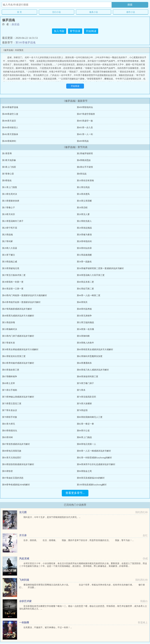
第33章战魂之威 (10, 262)
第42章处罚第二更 (85, 289)
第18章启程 (82, 208)
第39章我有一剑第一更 (13, 282)
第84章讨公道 (83, 431)
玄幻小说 (56, 12)
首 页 (19, 12)
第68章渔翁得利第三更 (88, 377)
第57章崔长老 (9, 343)
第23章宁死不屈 (10, 228)
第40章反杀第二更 (85, 282)
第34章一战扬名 (84, 262)
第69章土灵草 (9, 383)
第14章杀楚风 (83, 194)
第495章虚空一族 (85, 121)
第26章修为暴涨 (84, 235)
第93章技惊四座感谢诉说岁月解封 (18, 464)
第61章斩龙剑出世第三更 (14, 356)
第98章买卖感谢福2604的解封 (91, 478)
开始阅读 (91, 31)
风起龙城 (24, 559)
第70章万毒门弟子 (85, 383)
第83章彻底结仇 (10, 431)
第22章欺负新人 (84, 221)
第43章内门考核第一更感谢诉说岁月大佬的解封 (24, 295)
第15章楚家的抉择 (11, 201)
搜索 (130, 5)
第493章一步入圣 (85, 128)
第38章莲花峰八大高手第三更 (91, 275)
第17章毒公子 (9, 208)
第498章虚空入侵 (10, 114)
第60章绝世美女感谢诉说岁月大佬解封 (95, 349)
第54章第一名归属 (85, 329)
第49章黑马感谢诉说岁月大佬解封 (18, 316)
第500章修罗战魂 (25, 43)
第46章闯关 (82, 302)
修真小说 (94, 12)
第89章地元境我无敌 (12, 451)
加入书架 (59, 31)
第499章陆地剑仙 (85, 107)
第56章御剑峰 (83, 336)
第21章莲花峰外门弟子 (13, 221)
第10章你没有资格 (85, 181)
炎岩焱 (16, 24)
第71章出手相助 (10, 390)
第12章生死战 (83, 187)
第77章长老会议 (10, 410)
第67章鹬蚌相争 (10, 377)
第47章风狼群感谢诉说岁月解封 (17, 309)
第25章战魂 (7, 235)
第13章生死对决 (10, 194)
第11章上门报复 (10, 187)
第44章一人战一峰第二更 (89, 295)
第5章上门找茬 (9, 167)
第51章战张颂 (9, 322)
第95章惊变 (7, 471)
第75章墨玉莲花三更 (12, 404)
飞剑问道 (24, 580)
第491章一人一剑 (85, 134)
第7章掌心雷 (8, 174)
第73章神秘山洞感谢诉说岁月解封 (18, 397)
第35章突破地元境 (11, 268)
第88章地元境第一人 (86, 444)
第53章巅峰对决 (10, 329)
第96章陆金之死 (84, 471)
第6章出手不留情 (85, 167)
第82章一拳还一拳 (85, 424)
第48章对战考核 (84, 309)
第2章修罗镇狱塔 (85, 153)
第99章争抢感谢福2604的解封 (16, 485)
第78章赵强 (82, 410)
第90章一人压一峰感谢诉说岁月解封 (94, 451)
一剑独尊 (24, 623)
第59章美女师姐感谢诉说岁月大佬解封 (20, 349)
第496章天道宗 (9, 121)
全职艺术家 (25, 601)
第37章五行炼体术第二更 (14, 275)
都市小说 (131, 12)
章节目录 (75, 31)
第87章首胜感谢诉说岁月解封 (16, 444)
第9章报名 (7, 181)
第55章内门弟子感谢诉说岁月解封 (18, 336)
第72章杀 (81, 390)
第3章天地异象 (9, 160)
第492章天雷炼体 (10, 134)
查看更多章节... (75, 493)
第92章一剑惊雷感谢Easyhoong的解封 (94, 458)
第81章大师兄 (9, 424)
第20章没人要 (83, 214)
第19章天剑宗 (9, 214)
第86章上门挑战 (84, 437)
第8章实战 (82, 174)
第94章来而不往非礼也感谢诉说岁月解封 (96, 464)
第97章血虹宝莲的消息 (13, 478)
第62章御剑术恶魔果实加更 (90, 356)
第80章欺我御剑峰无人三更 (90, 417)
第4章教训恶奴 (84, 160)
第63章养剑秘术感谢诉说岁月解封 (18, 363)
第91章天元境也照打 (12, 458)
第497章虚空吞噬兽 (86, 114)
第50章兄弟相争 (84, 316)
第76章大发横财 (84, 404)
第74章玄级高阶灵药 (86, 397)
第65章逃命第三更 (11, 370)
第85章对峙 (7, 437)
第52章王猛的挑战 (85, 322)
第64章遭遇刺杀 (84, 363)
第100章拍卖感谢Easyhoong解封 (92, 485)
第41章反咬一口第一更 (13, 289)
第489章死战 (83, 141)
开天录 (23, 535)
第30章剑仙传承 (84, 248)
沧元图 (23, 512)
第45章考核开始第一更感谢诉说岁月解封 (21, 302)
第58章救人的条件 (85, 343)
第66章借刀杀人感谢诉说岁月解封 (93, 370)
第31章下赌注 (9, 255)
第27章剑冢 (7, 241)
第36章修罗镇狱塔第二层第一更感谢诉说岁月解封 (100, 268)
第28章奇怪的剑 (84, 241)
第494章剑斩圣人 (10, 128)
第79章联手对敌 (10, 417)
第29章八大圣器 (10, 248)
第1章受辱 (7, 153)
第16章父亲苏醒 (84, 201)
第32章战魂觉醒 (84, 255)
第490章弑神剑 (9, 141)
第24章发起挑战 (84, 228)
